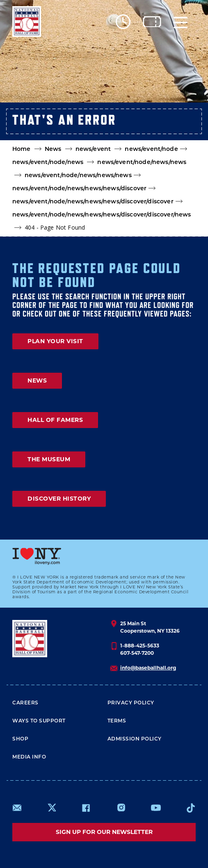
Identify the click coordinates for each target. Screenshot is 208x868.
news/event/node (151, 149)
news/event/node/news (48, 162)
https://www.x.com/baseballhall (51, 807)
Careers (25, 703)
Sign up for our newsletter (104, 832)
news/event (93, 149)
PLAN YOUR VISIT (55, 341)
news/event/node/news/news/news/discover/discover (93, 201)
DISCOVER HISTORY (59, 499)
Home (22, 149)
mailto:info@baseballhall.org (17, 808)
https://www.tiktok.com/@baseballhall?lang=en (191, 808)
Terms (117, 721)
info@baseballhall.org (148, 668)
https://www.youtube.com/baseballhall (156, 808)
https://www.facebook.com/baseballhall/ (86, 808)
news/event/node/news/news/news (78, 175)
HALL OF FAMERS (55, 420)
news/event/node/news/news (142, 162)
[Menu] (181, 22)
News (53, 149)
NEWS (37, 380)
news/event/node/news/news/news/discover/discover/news (102, 214)
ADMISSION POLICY (135, 739)
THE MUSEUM (49, 459)
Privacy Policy (131, 703)
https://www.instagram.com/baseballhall (121, 808)
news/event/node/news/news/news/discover (79, 188)
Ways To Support (39, 721)
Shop (20, 739)
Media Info (29, 757)
